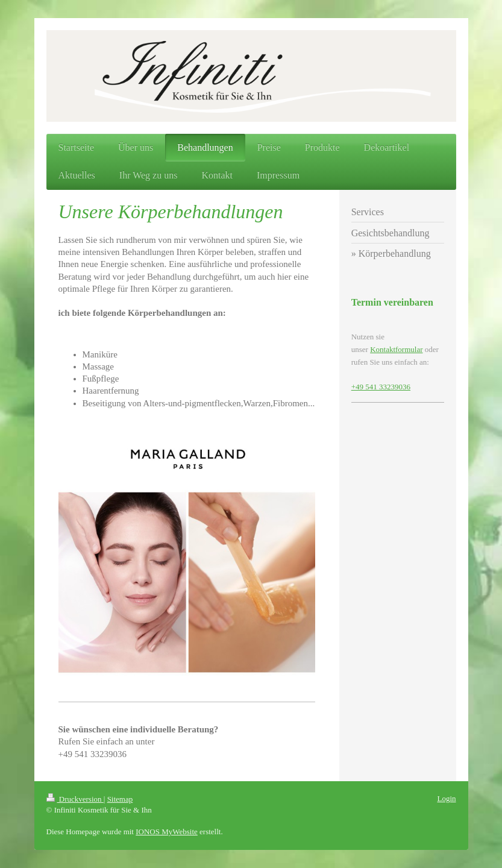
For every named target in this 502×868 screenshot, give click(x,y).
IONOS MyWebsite (167, 832)
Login (446, 798)
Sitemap (120, 799)
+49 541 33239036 (381, 387)
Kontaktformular (396, 349)
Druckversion (75, 799)
